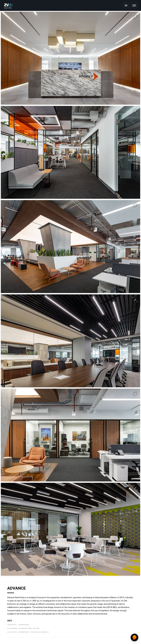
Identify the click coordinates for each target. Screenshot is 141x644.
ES (126, 6)
